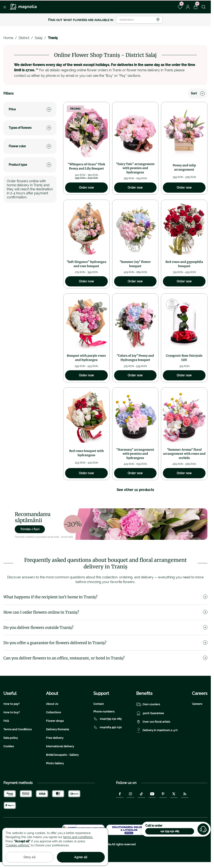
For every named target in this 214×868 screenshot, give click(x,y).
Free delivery (55, 738)
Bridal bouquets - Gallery (62, 755)
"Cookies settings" (18, 845)
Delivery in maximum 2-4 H (157, 730)
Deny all (29, 857)
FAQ (6, 721)
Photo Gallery (55, 763)
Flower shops (55, 721)
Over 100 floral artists (153, 722)
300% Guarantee (150, 713)
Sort (198, 93)
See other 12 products (135, 490)
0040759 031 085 (107, 719)
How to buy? (12, 712)
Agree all (81, 857)
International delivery (60, 746)
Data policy (11, 738)
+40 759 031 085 (170, 831)
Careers (197, 704)
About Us (52, 704)
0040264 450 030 (108, 727)
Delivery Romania (57, 729)
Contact (99, 704)
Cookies (9, 746)
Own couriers (148, 704)
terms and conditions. (78, 837)
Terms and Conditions (17, 729)
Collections (53, 712)
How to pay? (11, 704)
